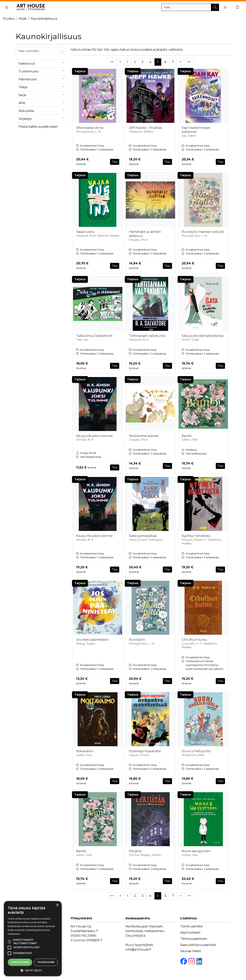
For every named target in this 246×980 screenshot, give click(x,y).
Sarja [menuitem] (42, 94)
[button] (33, 970)
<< (112, 62)
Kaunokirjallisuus (44, 19)
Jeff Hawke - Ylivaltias (145, 128)
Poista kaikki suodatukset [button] (38, 127)
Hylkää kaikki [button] (46, 962)
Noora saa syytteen (196, 851)
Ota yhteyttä (135, 936)
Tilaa (115, 162)
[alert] (33, 939)
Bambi (187, 436)
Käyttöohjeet (190, 933)
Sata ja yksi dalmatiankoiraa (202, 336)
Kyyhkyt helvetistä (196, 536)
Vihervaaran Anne (90, 128)
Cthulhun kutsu (194, 640)
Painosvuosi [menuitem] (42, 78)
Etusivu (9, 19)
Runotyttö (137, 640)
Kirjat (23, 19)
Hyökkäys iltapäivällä (145, 751)
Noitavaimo (85, 751)
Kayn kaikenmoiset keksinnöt (196, 130)
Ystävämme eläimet (144, 436)
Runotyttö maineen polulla (203, 232)
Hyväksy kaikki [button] (20, 962)
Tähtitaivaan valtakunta (147, 336)
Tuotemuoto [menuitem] (42, 70)
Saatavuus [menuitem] (42, 63)
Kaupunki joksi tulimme (94, 436)
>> (189, 62)
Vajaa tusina (85, 232)
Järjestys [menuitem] (42, 118)
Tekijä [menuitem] (42, 86)
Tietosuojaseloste (194, 939)
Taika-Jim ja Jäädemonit (94, 336)
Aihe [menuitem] (42, 102)
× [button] (57, 905)
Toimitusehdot (192, 926)
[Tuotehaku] (190, 7)
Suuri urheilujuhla (196, 751)
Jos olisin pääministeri (92, 640)
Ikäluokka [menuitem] (42, 110)
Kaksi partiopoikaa (143, 536)
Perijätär (135, 851)
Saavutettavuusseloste (198, 945)
